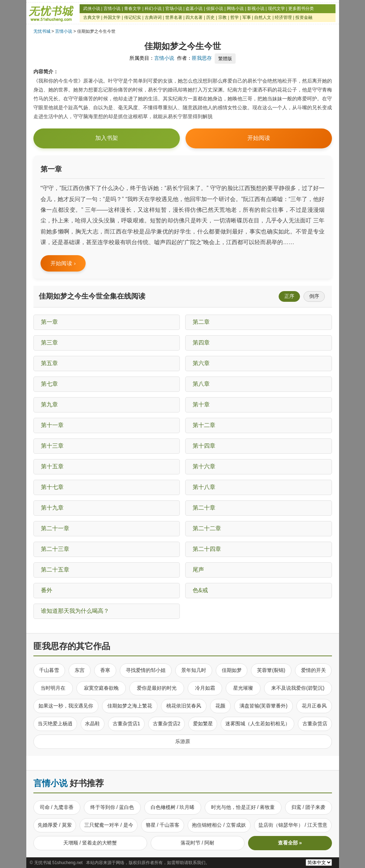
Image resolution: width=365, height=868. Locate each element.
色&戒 (200, 590)
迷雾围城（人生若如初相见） (258, 724)
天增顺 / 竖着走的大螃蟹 (90, 843)
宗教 (222, 17)
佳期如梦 (232, 670)
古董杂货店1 (127, 724)
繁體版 (225, 59)
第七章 (49, 384)
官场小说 (174, 9)
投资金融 (304, 17)
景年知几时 (194, 670)
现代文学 (277, 9)
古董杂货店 (315, 724)
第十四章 (204, 446)
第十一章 (52, 425)
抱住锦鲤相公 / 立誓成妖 (219, 825)
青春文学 (133, 9)
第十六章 (204, 466)
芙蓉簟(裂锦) (271, 670)
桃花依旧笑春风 (184, 706)
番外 (47, 590)
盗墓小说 (194, 9)
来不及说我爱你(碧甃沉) (298, 688)
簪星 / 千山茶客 (163, 825)
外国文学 (112, 17)
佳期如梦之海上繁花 (130, 706)
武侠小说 (92, 9)
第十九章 (52, 508)
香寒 (105, 670)
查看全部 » (290, 843)
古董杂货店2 (167, 724)
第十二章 (204, 425)
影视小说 (256, 9)
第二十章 (204, 508)
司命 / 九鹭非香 (57, 807)
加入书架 (107, 138)
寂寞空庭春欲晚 (101, 688)
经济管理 (283, 17)
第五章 (49, 363)
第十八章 (204, 487)
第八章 (201, 384)
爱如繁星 (203, 724)
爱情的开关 (313, 670)
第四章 (201, 343)
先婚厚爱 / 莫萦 (55, 825)
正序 (289, 296)
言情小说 (112, 9)
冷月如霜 (205, 688)
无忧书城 (42, 31)
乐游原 (183, 741)
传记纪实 (133, 17)
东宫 (80, 670)
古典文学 (92, 17)
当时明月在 (53, 688)
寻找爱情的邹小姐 (146, 670)
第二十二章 (207, 528)
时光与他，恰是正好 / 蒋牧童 (243, 807)
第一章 (49, 322)
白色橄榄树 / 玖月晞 (173, 807)
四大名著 (194, 17)
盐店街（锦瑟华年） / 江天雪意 (293, 825)
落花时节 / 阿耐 (198, 843)
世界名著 (174, 17)
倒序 (314, 296)
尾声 (198, 570)
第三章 (49, 343)
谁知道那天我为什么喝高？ (75, 611)
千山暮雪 (49, 670)
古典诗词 (153, 17)
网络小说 (235, 9)
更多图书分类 (301, 9)
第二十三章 (55, 549)
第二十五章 (55, 570)
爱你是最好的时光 (157, 688)
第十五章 (52, 466)
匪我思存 (202, 58)
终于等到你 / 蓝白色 (112, 807)
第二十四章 (207, 549)
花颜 (220, 706)
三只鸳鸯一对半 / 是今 (109, 825)
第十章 (201, 404)
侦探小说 (215, 9)
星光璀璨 (243, 688)
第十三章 (52, 446)
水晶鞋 (92, 724)
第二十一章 (55, 528)
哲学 (235, 17)
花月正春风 (314, 706)
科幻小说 (153, 9)
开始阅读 (259, 138)
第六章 (201, 363)
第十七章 (52, 487)
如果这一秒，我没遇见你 (66, 706)
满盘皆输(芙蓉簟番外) (264, 706)
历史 (210, 17)
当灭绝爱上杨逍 (55, 724)
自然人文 (263, 17)
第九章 (49, 404)
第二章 (201, 322)
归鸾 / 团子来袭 (308, 807)
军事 (247, 17)
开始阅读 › (63, 263)
